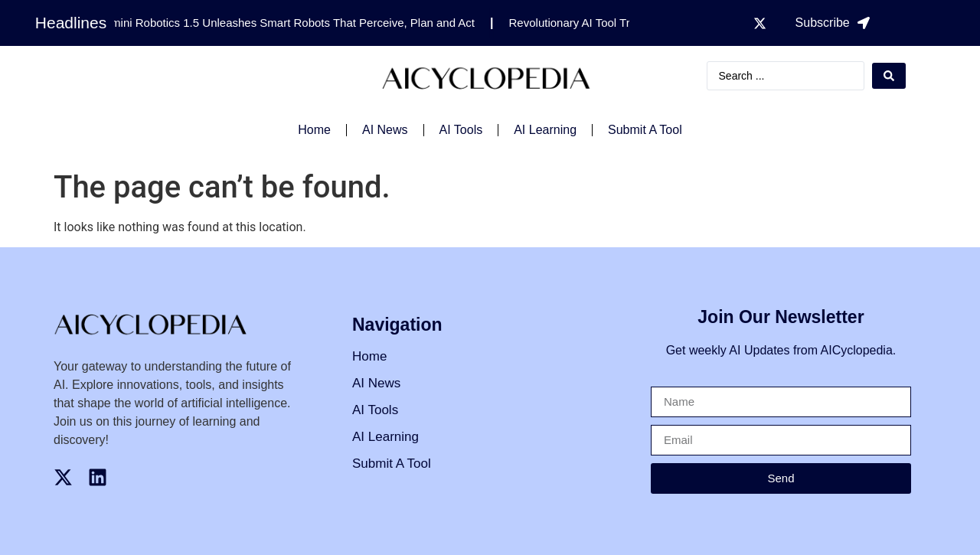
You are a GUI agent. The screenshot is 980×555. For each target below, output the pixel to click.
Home (314, 130)
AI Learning (545, 130)
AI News (385, 130)
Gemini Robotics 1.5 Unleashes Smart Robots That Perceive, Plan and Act (289, 23)
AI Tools (461, 130)
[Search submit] (889, 76)
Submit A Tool (645, 130)
